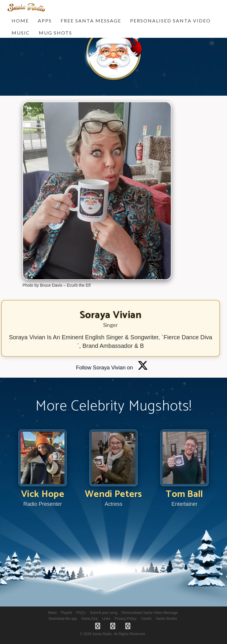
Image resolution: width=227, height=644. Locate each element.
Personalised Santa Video (170, 21)
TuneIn (146, 619)
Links (106, 619)
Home (20, 21)
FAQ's (81, 613)
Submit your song (104, 613)
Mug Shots (55, 33)
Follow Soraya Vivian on (112, 368)
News (52, 613)
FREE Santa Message (91, 21)
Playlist (67, 613)
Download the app (63, 619)
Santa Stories (166, 619)
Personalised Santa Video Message (150, 613)
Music (21, 33)
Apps (45, 21)
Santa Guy (90, 619)
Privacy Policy (125, 619)
